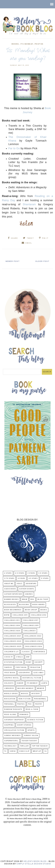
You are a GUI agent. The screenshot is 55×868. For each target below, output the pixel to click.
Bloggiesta (10, 605)
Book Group (31, 610)
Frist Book (10, 673)
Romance (24, 715)
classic (26, 652)
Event (29, 662)
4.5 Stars (33, 578)
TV (5, 751)
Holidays (9, 683)
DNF (28, 657)
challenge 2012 (39, 615)
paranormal (40, 699)
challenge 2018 (12, 626)
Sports (31, 730)
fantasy (8, 667)
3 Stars (31, 573)
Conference (39, 652)
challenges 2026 (34, 647)
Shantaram (29, 204)
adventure (31, 584)
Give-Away (39, 673)
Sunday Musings (12, 736)
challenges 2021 (13, 636)
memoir (41, 688)
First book (21, 667)
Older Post (42, 261)
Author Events (27, 589)
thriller (24, 746)
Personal (9, 704)
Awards (29, 594)
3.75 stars (9, 578)
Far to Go (14, 148)
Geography (24, 673)
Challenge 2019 (31, 626)
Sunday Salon (31, 736)
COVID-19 (8, 657)
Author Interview (13, 594)
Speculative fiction (14, 730)
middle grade (11, 694)
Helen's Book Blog (35, 861)
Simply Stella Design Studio (34, 864)
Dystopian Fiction (13, 662)
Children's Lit (11, 652)
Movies (25, 694)
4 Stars (21, 578)
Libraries (9, 688)
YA (45, 751)
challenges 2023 (13, 641)
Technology (10, 746)
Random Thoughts (13, 709)
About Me (9, 584)
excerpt (39, 662)
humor (20, 683)
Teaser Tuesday (29, 741)
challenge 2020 (12, 631)
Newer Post (13, 261)
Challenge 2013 (12, 620)
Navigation (10, 699)
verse (13, 751)
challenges (30, 631)
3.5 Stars (43, 573)
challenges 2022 (33, 636)
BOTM (7, 615)
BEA (32, 599)
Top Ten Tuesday (40, 746)
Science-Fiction (35, 720)
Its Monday (27, 44)
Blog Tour (43, 599)
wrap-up (37, 751)
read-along (10, 715)
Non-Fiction (25, 699)
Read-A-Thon (32, 709)
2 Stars (8, 573)
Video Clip (24, 751)
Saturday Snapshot (14, 720)
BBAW (25, 599)
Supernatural (11, 741)
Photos (39, 44)
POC (30, 704)
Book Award (38, 605)
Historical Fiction (32, 678)
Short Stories (24, 725)
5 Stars (45, 578)
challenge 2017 (31, 620)
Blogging (24, 605)
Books (15, 44)
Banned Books (11, 599)
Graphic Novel (12, 678)
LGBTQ (44, 683)
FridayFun (35, 667)
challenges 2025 (13, 647)
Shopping (9, 725)
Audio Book (10, 589)
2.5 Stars (20, 573)
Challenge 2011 (20, 615)
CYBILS (19, 657)
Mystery (36, 694)
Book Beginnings (13, 610)
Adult (20, 584)
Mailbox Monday (26, 688)
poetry (39, 704)
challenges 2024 (33, 641)
